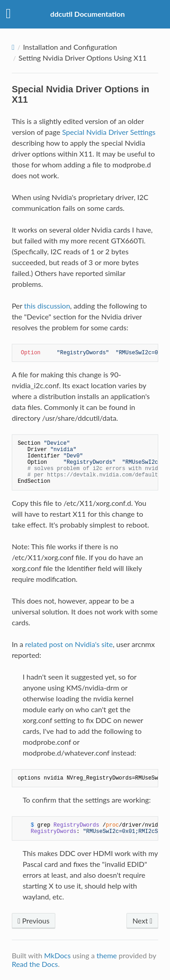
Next (142, 921)
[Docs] (13, 47)
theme (107, 955)
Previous (34, 921)
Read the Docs (35, 964)
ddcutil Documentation (87, 14)
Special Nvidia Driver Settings (109, 132)
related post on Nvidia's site (69, 644)
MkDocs (57, 955)
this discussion (47, 306)
